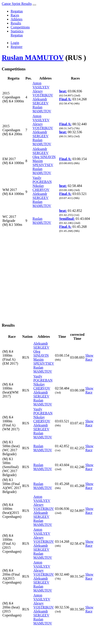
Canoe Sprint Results (17, 4)
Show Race (89, 357)
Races (15, 15)
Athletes (17, 19)
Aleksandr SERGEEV (41, 101)
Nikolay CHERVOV (41, 188)
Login (15, 43)
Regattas (17, 11)
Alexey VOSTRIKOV (43, 93)
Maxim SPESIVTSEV (43, 163)
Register (17, 47)
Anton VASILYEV (41, 85)
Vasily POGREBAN (42, 180)
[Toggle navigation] (34, 5)
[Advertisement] (42, 277)
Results (16, 23)
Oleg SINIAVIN (44, 157)
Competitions (20, 27)
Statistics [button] (17, 31)
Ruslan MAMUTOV (33, 58)
